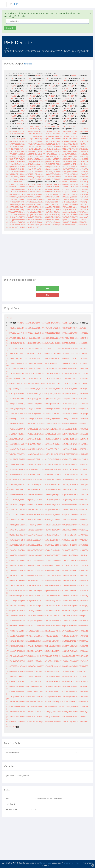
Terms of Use (46, 863)
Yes (47, 288)
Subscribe (10, 28)
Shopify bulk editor (72, 863)
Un (13, 4)
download (28, 64)
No (47, 295)
